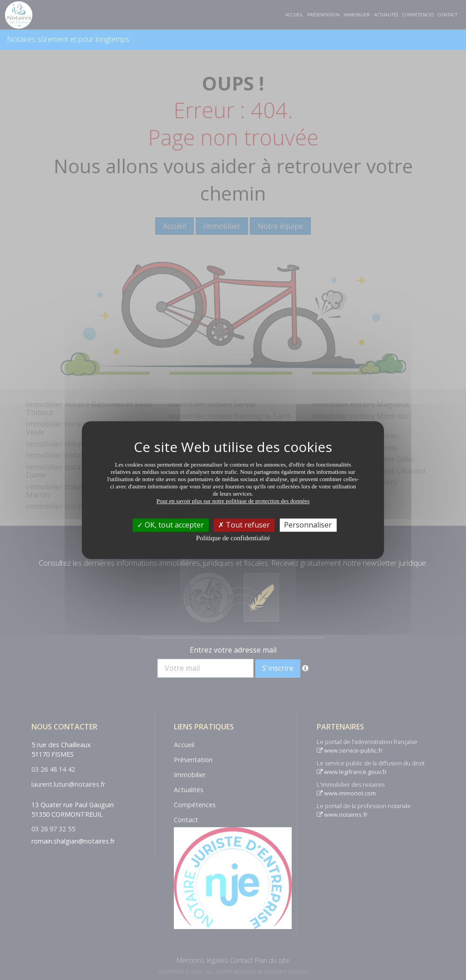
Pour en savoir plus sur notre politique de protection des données (233, 501)
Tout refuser (244, 525)
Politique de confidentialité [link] (233, 538)
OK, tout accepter (170, 525)
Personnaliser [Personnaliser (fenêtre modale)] (308, 525)
